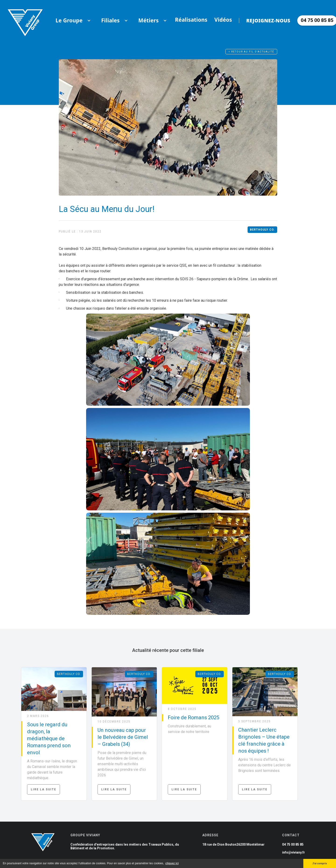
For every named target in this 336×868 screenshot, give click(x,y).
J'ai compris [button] (320, 863)
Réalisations (191, 20)
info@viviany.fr (294, 852)
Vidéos (223, 20)
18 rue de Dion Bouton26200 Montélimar (233, 844)
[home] (25, 20)
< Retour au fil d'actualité (251, 52)
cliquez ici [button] (172, 863)
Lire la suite (44, 789)
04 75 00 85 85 (293, 844)
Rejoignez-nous (268, 21)
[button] (69, 21)
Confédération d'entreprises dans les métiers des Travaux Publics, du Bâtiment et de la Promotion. (125, 846)
